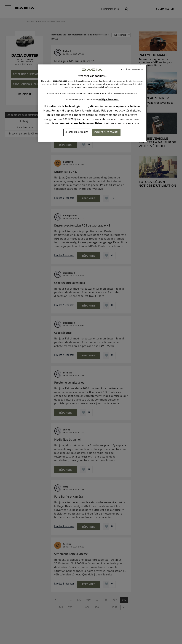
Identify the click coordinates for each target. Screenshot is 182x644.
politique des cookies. (109, 99)
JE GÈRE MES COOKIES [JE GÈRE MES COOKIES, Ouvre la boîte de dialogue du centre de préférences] (77, 132)
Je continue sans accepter (132, 69)
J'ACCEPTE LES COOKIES (106, 132)
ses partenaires (60, 81)
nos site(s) (70, 119)
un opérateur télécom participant (83, 123)
